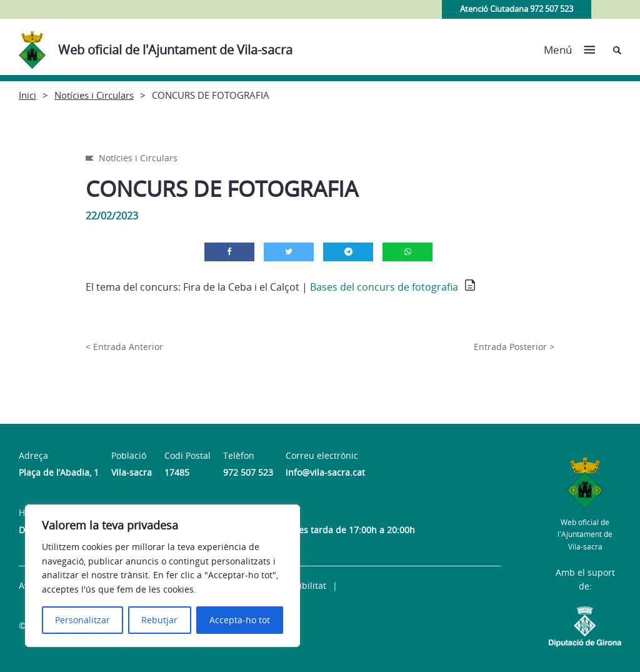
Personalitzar (82, 620)
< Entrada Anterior (124, 347)
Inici (27, 95)
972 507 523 (248, 472)
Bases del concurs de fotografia (384, 287)
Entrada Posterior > (514, 347)
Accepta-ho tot (240, 620)
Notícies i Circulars (94, 95)
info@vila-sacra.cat (325, 472)
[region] (162, 576)
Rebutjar (159, 620)
